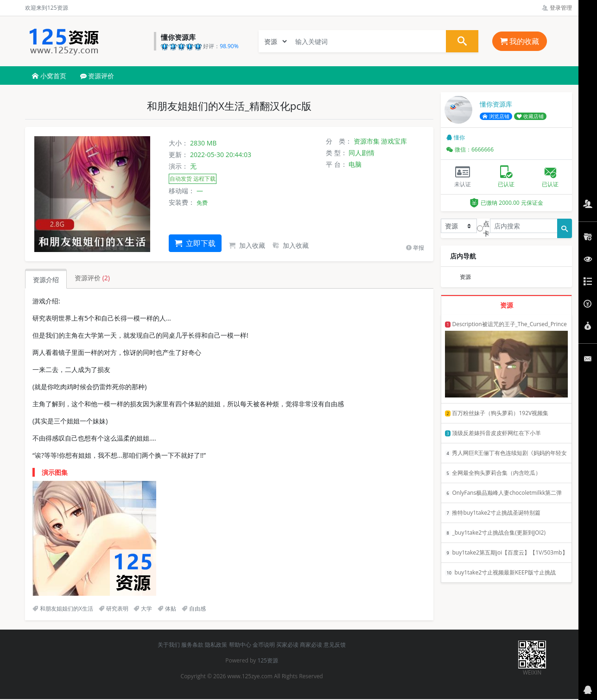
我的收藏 (520, 41)
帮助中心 (240, 645)
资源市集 (367, 141)
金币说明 (264, 645)
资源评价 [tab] (92, 278)
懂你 (456, 137)
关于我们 (169, 645)
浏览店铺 (496, 116)
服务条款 (192, 645)
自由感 (194, 609)
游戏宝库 (394, 141)
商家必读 (311, 645)
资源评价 (97, 76)
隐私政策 (216, 645)
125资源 (268, 660)
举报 (415, 248)
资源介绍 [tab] (46, 280)
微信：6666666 (470, 149)
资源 (465, 277)
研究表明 (114, 609)
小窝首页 (49, 76)
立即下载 (195, 243)
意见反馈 (335, 645)
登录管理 (557, 8)
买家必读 (287, 645)
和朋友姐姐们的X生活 (63, 609)
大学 (143, 609)
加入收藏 (247, 245)
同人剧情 (362, 153)
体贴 (167, 609)
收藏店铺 (530, 116)
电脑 (355, 164)
